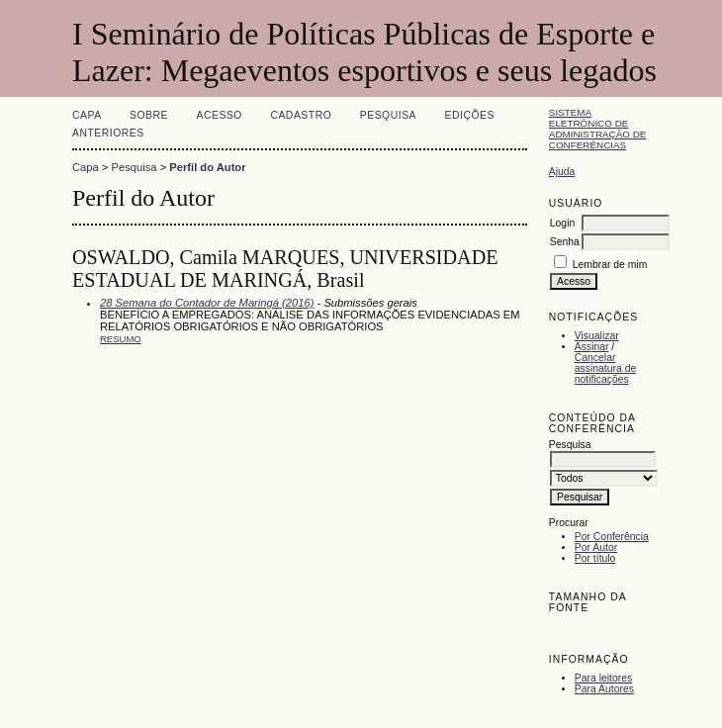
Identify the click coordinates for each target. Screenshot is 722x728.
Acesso (220, 115)
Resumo (121, 339)
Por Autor (596, 547)
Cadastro (301, 115)
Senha (565, 242)
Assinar (592, 347)
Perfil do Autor (207, 167)
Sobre (149, 115)
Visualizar (597, 336)
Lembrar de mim (610, 265)
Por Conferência (612, 537)
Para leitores (603, 678)
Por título (595, 558)
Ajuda (562, 172)
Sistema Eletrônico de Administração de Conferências (598, 129)
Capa (87, 115)
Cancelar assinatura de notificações (605, 368)
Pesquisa (388, 115)
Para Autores (604, 689)
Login (562, 223)
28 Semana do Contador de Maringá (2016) (207, 303)
